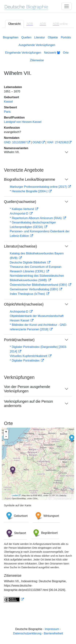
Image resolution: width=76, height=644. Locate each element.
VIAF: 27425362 (58, 142)
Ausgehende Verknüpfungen (37, 45)
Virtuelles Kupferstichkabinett (29, 356)
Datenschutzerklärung (27, 633)
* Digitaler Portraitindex (25, 361)
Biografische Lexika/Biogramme (30, 179)
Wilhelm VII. (12, 152)
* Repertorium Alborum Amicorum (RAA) (36, 218)
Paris (7, 112)
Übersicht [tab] (15, 24)
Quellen (26, 37)
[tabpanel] (38, 318)
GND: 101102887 (15, 142)
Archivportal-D (19, 214)
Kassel (8, 102)
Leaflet (15, 495)
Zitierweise (37, 60)
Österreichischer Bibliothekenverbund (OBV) (39, 285)
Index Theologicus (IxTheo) (28, 294)
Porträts (66, 37)
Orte (66, 53)
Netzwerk (52, 53)
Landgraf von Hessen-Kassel (23, 122)
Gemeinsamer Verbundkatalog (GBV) (34, 289)
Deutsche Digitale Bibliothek (28, 262)
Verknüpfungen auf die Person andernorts (28, 404)
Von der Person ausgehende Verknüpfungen (27, 389)
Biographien (11, 37)
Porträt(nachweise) (19, 340)
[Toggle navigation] (67, 6)
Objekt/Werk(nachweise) (24, 304)
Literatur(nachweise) (20, 246)
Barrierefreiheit (53, 633)
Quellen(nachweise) (20, 202)
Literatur (40, 37)
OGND (37, 142)
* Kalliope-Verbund (22, 209)
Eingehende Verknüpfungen (23, 53)
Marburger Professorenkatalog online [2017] (39, 187)
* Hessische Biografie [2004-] (29, 191)
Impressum (52, 629)
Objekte (53, 37)
